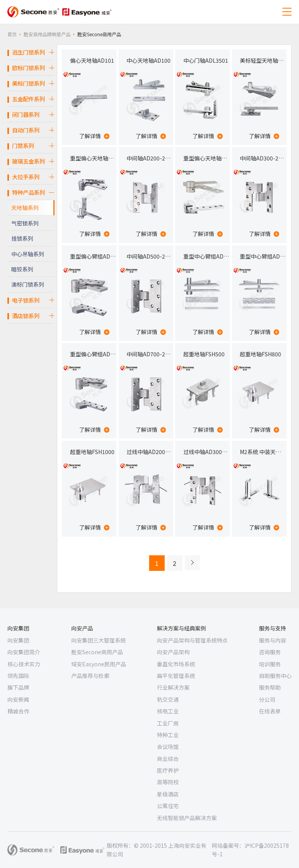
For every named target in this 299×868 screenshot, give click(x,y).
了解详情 (94, 136)
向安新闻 (18, 699)
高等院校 (168, 782)
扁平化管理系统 (176, 676)
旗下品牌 (18, 687)
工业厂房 (168, 723)
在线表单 (270, 711)
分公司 (267, 699)
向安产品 (82, 628)
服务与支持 (273, 628)
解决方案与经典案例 (181, 628)
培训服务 (270, 664)
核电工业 (168, 711)
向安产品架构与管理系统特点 (192, 640)
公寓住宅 (168, 806)
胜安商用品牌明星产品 (47, 34)
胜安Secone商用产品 (97, 652)
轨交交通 (168, 699)
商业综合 (168, 759)
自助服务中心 (275, 676)
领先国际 (18, 676)
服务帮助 (270, 687)
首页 (12, 34)
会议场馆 (168, 747)
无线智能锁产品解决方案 (187, 818)
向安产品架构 (173, 652)
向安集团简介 (24, 652)
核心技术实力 (24, 664)
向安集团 (18, 628)
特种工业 (168, 735)
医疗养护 (168, 770)
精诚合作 (18, 711)
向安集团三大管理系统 (98, 640)
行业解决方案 (173, 687)
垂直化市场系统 (176, 664)
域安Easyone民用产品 (99, 664)
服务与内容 (273, 640)
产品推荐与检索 (90, 676)
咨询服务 (270, 652)
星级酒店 (168, 794)
